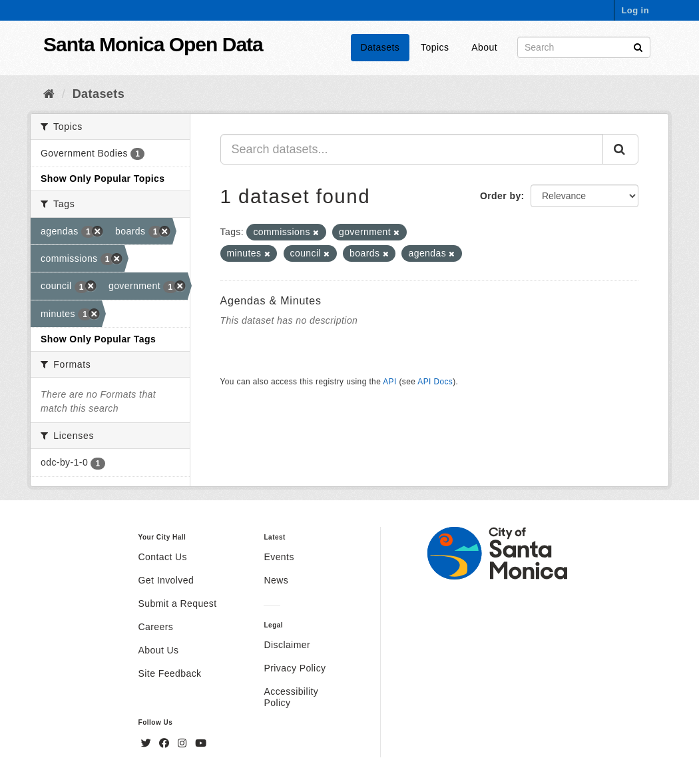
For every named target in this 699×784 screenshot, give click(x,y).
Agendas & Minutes (271, 301)
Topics (435, 47)
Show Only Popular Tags (98, 339)
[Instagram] (184, 743)
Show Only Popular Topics (103, 179)
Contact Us (163, 557)
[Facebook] (166, 743)
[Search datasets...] (412, 149)
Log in (635, 10)
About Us (159, 650)
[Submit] (638, 46)
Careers (156, 627)
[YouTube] (201, 743)
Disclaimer (287, 645)
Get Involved (166, 580)
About (484, 47)
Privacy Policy (295, 668)
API (389, 382)
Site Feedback (170, 673)
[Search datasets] (584, 47)
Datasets (380, 47)
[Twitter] (148, 743)
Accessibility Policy (291, 697)
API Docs (435, 382)
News (276, 580)
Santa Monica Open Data (153, 44)
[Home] (49, 94)
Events (279, 557)
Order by (501, 196)
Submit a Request (178, 603)
